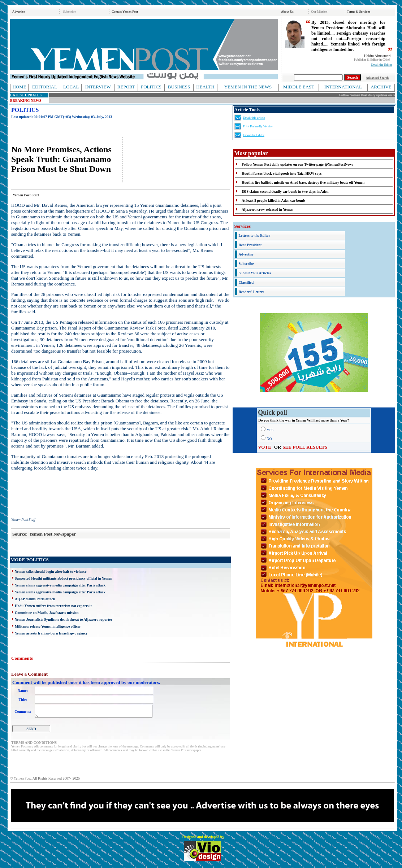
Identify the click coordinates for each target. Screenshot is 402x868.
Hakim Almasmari (377, 56)
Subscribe (69, 12)
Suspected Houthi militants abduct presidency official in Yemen (64, 578)
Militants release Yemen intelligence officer (48, 626)
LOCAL (71, 87)
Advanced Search (377, 78)
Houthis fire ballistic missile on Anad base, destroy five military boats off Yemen (303, 182)
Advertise (19, 12)
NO (269, 439)
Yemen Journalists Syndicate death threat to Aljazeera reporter (64, 620)
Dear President (250, 245)
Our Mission (319, 12)
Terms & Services (359, 12)
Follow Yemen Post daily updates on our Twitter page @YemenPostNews (297, 164)
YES (270, 430)
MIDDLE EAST (299, 87)
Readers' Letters (251, 292)
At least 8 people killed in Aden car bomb (273, 200)
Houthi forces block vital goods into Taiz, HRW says (282, 173)
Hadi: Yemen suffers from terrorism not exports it (53, 606)
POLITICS (151, 87)
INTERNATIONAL (343, 87)
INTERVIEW (98, 87)
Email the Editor (382, 65)
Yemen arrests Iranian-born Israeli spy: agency (51, 633)
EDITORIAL (45, 87)
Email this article (254, 118)
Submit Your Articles (254, 273)
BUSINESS (179, 87)
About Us (287, 12)
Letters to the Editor (254, 235)
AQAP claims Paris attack (35, 599)
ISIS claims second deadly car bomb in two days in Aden (285, 191)
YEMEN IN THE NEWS (248, 87)
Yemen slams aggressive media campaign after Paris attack (60, 585)
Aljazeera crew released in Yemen (267, 210)
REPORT (126, 87)
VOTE (265, 447)
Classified (246, 282)
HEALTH (205, 87)
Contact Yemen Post (125, 12)
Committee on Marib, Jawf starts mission (47, 613)
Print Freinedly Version (258, 126)
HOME (19, 87)
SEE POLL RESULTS (305, 447)
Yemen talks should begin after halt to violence (51, 572)
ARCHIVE (381, 87)
